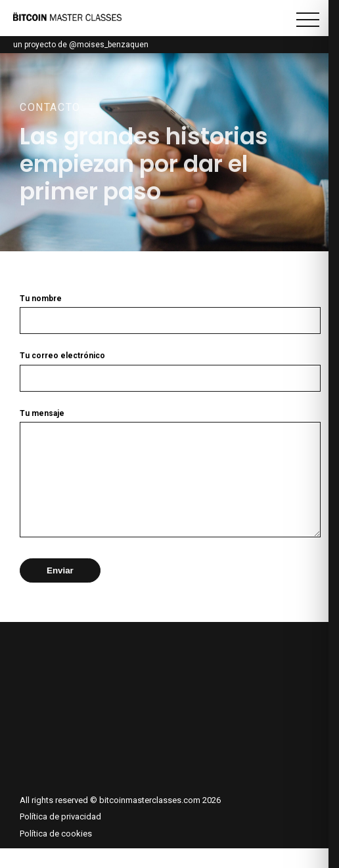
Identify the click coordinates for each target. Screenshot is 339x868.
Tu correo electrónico (169, 367)
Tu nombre (169, 310)
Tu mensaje (169, 484)
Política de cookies (56, 853)
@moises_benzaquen (109, 45)
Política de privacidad (60, 836)
